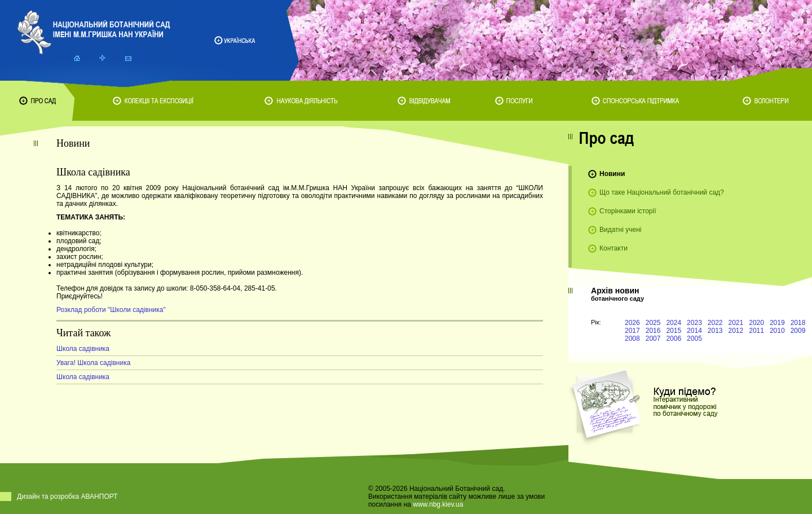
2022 (715, 323)
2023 (694, 323)
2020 (756, 323)
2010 (777, 331)
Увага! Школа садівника (93, 363)
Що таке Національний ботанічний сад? (662, 192)
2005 (694, 339)
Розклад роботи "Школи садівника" (111, 310)
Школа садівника (83, 349)
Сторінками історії (628, 211)
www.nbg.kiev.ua (438, 504)
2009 (798, 331)
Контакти (614, 248)
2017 (632, 331)
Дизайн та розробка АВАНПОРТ (67, 497)
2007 (653, 339)
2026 (632, 323)
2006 (674, 339)
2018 (798, 323)
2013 (715, 331)
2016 (653, 331)
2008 (632, 339)
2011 (756, 331)
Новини (612, 174)
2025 (653, 323)
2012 (736, 331)
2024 (674, 323)
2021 (736, 323)
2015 (674, 331)
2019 (777, 323)
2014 (694, 331)
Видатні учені (620, 230)
